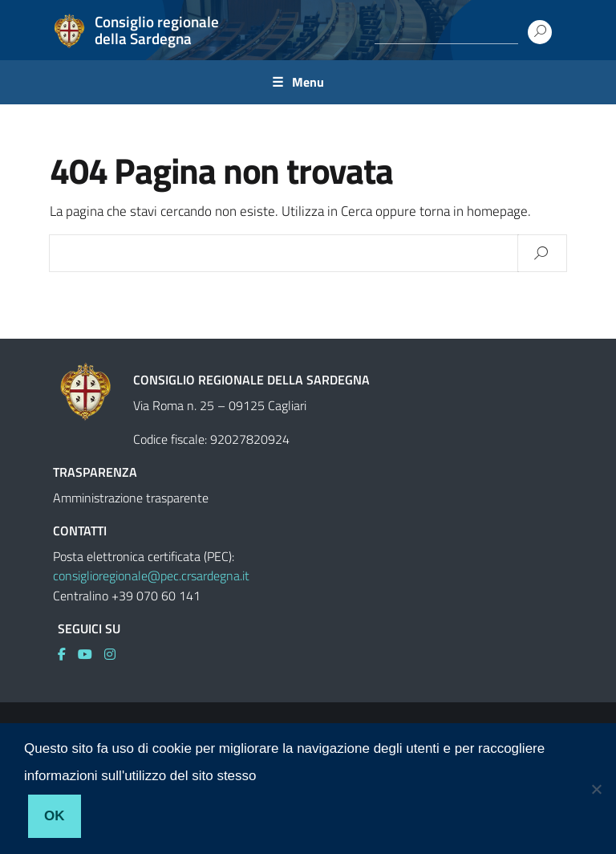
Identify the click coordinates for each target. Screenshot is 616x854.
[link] (68, 654)
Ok (55, 816)
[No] (596, 789)
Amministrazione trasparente (131, 498)
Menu (308, 82)
